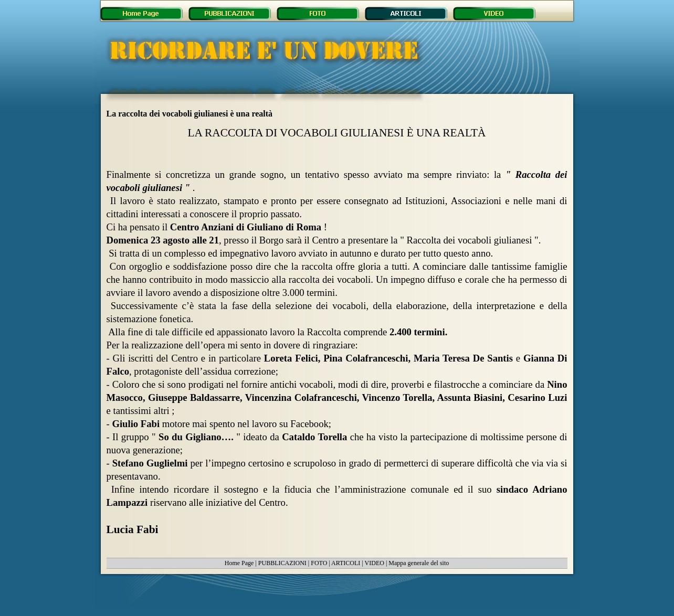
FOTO (319, 563)
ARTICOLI (346, 563)
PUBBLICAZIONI (282, 563)
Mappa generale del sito (419, 563)
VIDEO (375, 563)
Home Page (239, 563)
